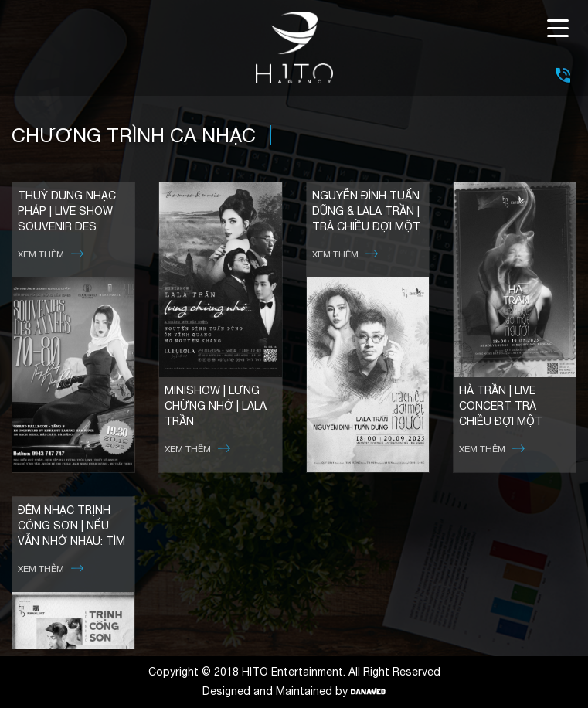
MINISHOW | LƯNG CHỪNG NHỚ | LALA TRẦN (216, 406)
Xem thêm (51, 254)
